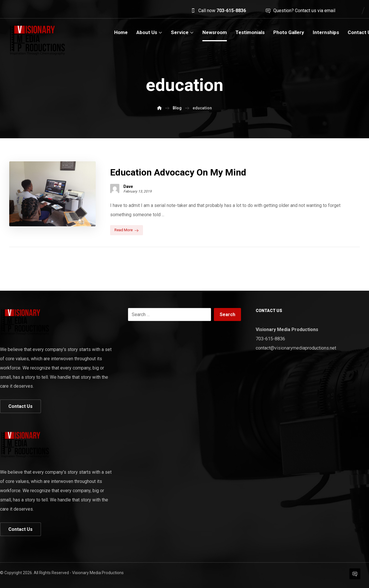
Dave (128, 186)
